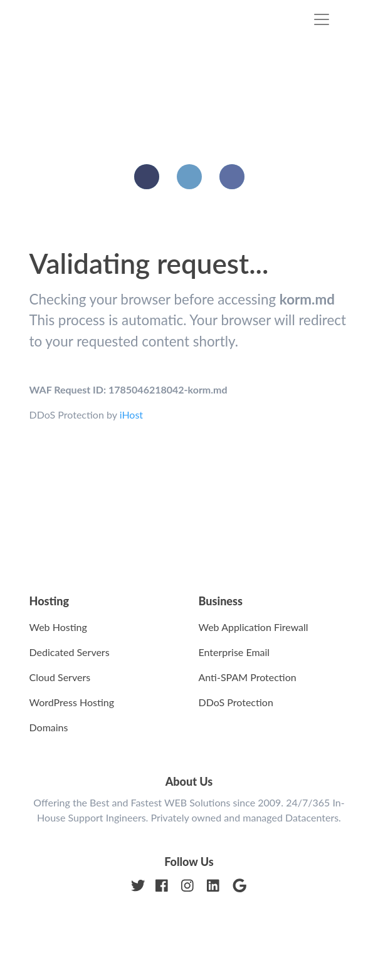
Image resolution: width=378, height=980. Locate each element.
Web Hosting (58, 627)
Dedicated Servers (70, 652)
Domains (49, 727)
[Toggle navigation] (322, 19)
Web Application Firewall (254, 627)
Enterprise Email (234, 652)
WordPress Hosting (72, 702)
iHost (131, 414)
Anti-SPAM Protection (248, 677)
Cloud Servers (60, 677)
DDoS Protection (236, 702)
